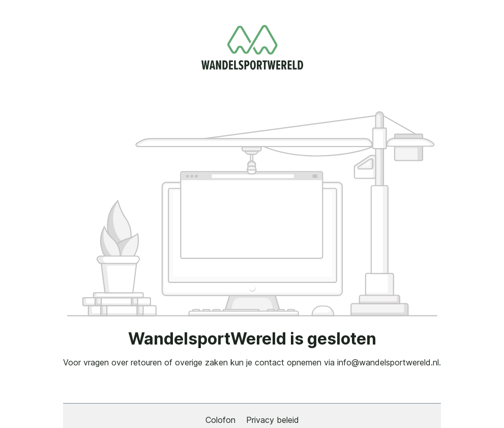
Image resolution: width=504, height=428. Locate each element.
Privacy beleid (273, 420)
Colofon (222, 420)
